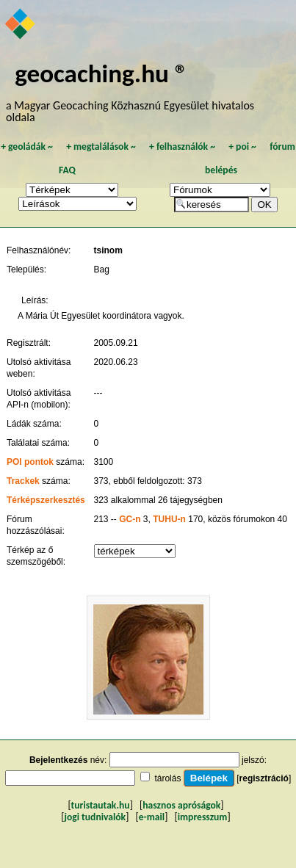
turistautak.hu (101, 805)
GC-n (130, 519)
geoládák (27, 147)
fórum (282, 147)
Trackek (23, 481)
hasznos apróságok (181, 805)
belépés (221, 170)
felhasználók (182, 147)
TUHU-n (169, 519)
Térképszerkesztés (46, 500)
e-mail (152, 817)
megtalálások (101, 147)
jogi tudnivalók (95, 817)
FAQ (67, 170)
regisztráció (264, 778)
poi (242, 147)
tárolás (167, 778)
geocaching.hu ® (101, 73)
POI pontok (30, 462)
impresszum (203, 817)
